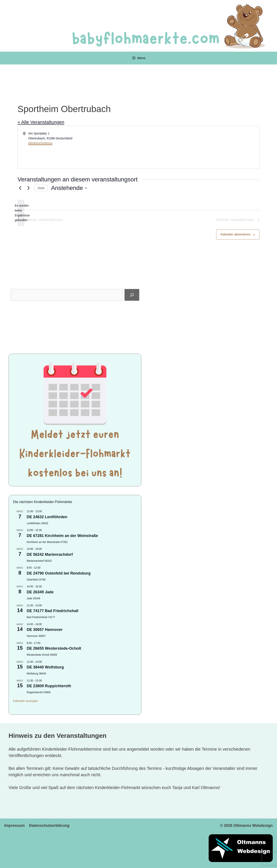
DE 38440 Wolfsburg (45, 667)
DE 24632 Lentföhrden (47, 517)
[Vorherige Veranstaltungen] (20, 188)
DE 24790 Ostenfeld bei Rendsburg (59, 573)
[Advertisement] (75, 327)
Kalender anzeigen (26, 701)
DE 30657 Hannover (45, 630)
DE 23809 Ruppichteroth (49, 686)
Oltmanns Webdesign (253, 826)
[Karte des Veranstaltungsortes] (199, 147)
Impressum (15, 826)
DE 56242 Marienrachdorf (50, 554)
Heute (41, 188)
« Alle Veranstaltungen (41, 122)
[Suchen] (132, 295)
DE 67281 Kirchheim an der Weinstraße (62, 536)
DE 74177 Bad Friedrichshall (53, 611)
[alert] (21, 213)
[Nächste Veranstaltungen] (28, 188)
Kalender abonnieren (235, 234)
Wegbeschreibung (40, 143)
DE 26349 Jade (40, 592)
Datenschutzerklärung (49, 826)
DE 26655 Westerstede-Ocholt (54, 648)
